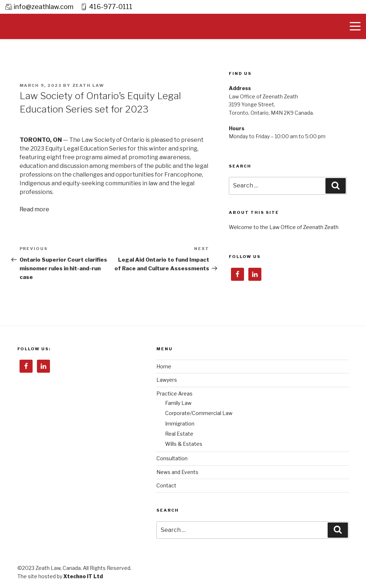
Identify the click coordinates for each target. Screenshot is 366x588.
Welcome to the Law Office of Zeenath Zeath (284, 227)
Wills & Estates (184, 444)
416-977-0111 (111, 7)
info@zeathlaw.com (44, 7)
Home (164, 366)
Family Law (178, 403)
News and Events (177, 472)
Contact (166, 485)
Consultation (172, 458)
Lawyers (167, 380)
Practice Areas (174, 394)
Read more (34, 209)
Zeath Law (89, 85)
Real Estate (179, 434)
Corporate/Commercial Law (199, 413)
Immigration (180, 424)
